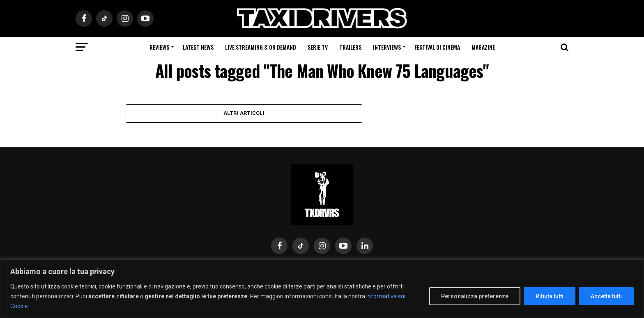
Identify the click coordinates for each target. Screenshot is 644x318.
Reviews (159, 47)
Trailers (350, 47)
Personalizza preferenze (475, 296)
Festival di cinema (437, 47)
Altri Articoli (244, 113)
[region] (322, 289)
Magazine (483, 47)
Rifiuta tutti (550, 296)
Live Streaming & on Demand (261, 47)
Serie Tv (318, 47)
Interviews (387, 47)
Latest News (198, 47)
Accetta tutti (606, 296)
